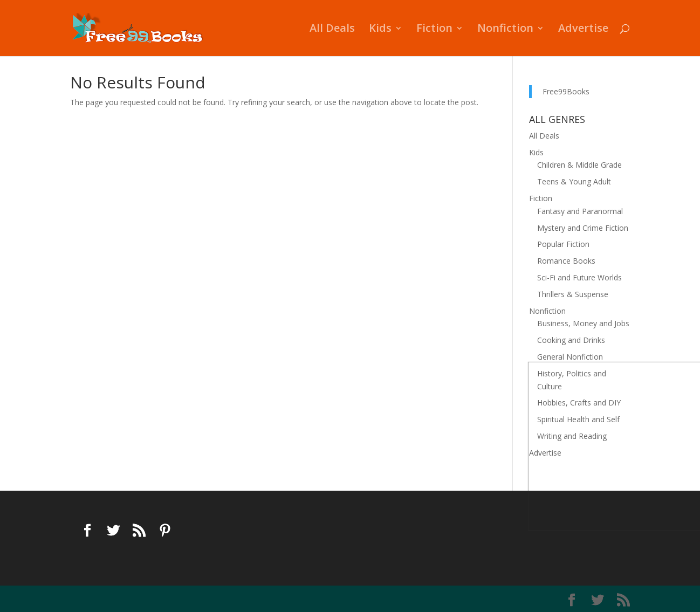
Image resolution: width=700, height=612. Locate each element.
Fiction (434, 30)
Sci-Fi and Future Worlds (579, 277)
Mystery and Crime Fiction (583, 228)
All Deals (332, 30)
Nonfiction (505, 30)
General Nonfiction (570, 357)
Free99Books (566, 91)
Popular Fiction (563, 244)
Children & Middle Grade (579, 165)
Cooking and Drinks (571, 340)
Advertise (583, 30)
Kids (380, 30)
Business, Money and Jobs (583, 323)
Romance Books (566, 261)
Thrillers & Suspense (573, 294)
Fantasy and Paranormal (580, 211)
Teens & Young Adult (574, 181)
